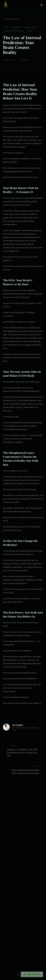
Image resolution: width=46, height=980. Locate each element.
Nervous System (30, 27)
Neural (30, 31)
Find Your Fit (32, 974)
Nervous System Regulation (14, 31)
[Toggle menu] (42, 5)
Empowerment (16, 27)
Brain (6, 27)
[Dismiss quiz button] (18, 974)
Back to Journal (11, 19)
